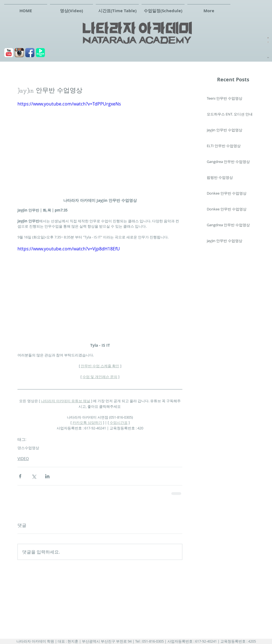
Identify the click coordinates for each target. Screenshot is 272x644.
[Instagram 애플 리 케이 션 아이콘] (19, 53)
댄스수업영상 (28, 448)
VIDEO (23, 458)
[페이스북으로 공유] (20, 476)
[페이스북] (30, 53)
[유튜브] (9, 53)
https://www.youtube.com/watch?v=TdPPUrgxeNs (69, 104)
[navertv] (40, 53)
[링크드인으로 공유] (47, 476)
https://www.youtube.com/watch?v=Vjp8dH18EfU (69, 249)
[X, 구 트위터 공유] (34, 476)
